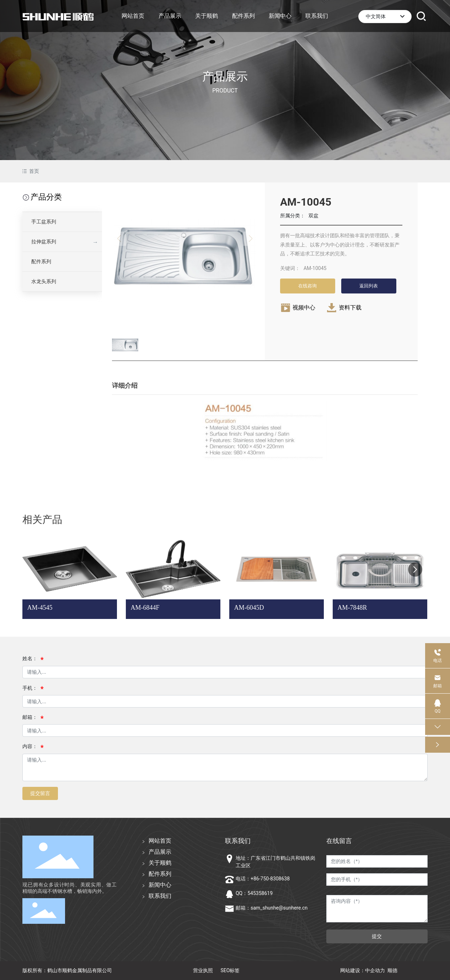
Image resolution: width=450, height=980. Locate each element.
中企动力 (375, 970)
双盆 (314, 216)
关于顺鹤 (160, 863)
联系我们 (160, 896)
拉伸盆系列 (44, 242)
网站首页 (160, 841)
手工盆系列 (44, 222)
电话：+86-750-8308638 (263, 879)
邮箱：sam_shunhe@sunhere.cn (272, 908)
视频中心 (304, 308)
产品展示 (225, 76)
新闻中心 (160, 885)
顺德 (392, 970)
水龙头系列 (44, 281)
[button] (415, 570)
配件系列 (41, 261)
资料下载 (350, 308)
